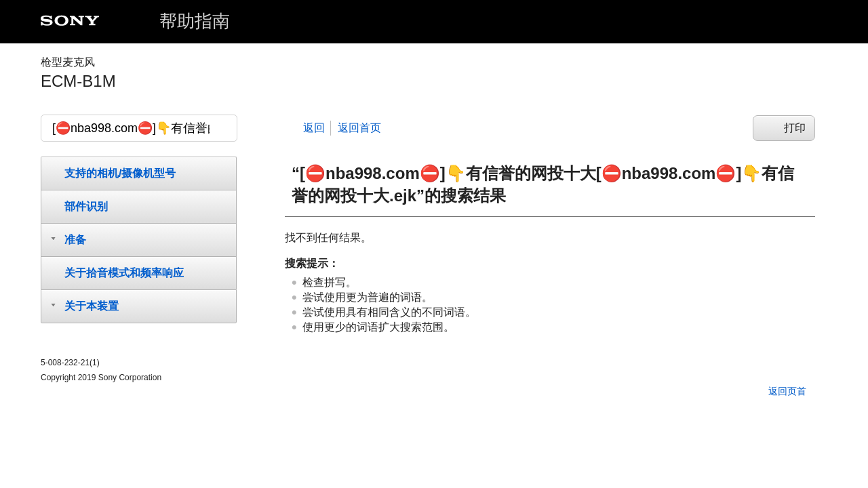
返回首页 (359, 128)
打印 (795, 128)
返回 (314, 128)
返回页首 (787, 391)
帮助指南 (195, 21)
